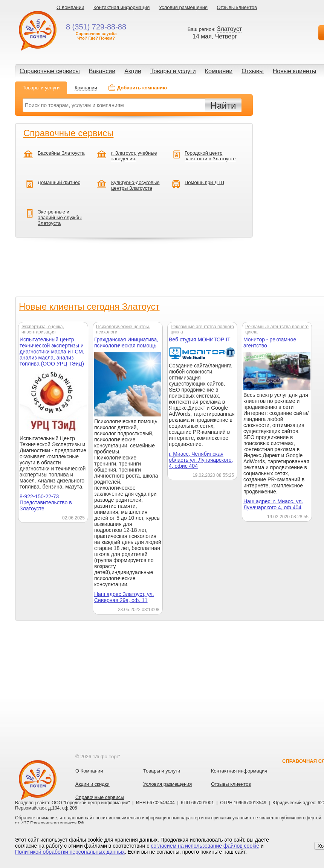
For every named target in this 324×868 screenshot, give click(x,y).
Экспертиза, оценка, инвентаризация (43, 329)
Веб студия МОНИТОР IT (200, 340)
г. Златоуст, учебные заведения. (134, 156)
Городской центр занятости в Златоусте (210, 156)
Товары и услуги (173, 71)
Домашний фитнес (59, 182)
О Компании (70, 7)
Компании (219, 71)
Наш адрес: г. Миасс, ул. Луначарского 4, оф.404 (273, 504)
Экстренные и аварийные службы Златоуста (60, 217)
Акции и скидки (92, 784)
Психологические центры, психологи (123, 329)
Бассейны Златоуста (61, 153)
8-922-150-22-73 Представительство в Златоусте (46, 502)
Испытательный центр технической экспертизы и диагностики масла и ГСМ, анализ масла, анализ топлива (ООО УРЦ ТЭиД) (52, 352)
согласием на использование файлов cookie (205, 846)
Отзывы (253, 71)
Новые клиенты (295, 71)
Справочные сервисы (50, 71)
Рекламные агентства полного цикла (202, 329)
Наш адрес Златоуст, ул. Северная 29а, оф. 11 (124, 597)
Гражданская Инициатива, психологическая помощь (126, 343)
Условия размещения (183, 7)
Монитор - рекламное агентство (270, 343)
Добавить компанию (142, 88)
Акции (133, 71)
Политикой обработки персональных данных (70, 852)
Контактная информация (121, 7)
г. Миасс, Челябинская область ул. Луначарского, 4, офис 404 (201, 460)
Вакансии (102, 71)
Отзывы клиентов (237, 7)
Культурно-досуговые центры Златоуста (135, 185)
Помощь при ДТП (204, 182)
